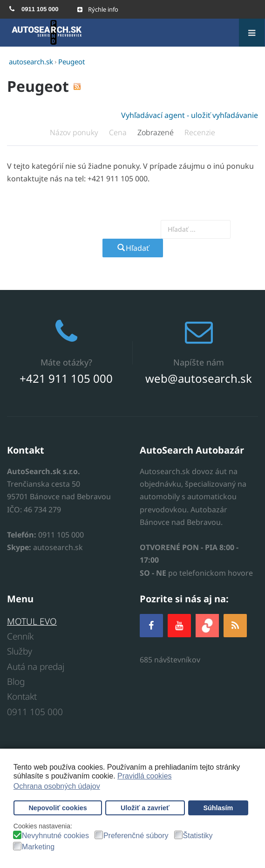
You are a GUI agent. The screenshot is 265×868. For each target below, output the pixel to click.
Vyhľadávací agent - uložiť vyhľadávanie (190, 115)
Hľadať (133, 248)
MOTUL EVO (32, 621)
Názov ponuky (75, 132)
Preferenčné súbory (136, 836)
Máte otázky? (66, 362)
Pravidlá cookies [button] (145, 776)
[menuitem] (34, 9)
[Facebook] (151, 625)
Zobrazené (156, 132)
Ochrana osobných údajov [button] (57, 786)
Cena (119, 132)
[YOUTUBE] (179, 625)
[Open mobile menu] (98, 9)
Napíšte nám (199, 362)
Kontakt (22, 696)
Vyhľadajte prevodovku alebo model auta (95, 229)
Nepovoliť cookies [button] (58, 808)
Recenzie (200, 132)
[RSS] (235, 625)
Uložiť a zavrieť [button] (145, 808)
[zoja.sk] (207, 624)
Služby (20, 651)
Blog (16, 682)
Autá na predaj (36, 667)
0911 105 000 (35, 712)
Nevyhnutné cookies (55, 836)
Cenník (20, 636)
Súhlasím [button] (218, 808)
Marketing (38, 847)
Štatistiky (198, 836)
